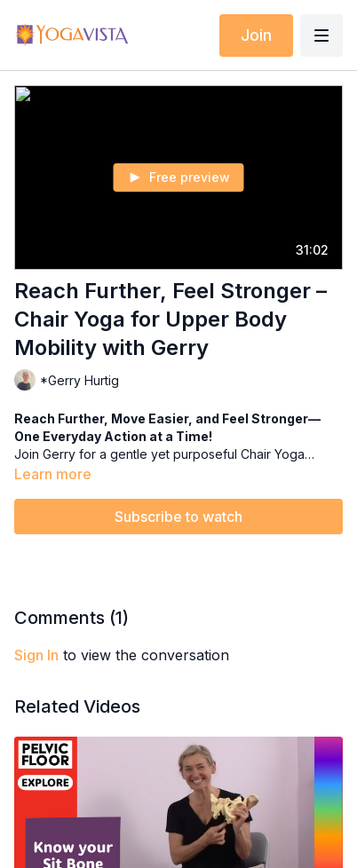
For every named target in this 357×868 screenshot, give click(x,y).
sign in (36, 655)
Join (256, 35)
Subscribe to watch (178, 517)
